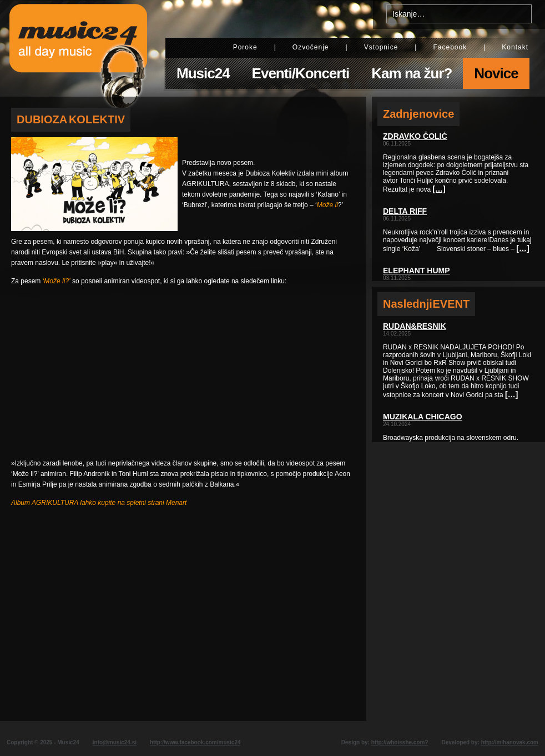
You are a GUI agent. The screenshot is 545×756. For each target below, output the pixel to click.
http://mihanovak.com (510, 742)
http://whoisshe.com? (400, 742)
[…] (439, 189)
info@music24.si (115, 742)
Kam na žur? (412, 73)
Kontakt (515, 47)
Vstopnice (381, 47)
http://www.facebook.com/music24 (195, 742)
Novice (496, 73)
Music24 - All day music (78, 48)
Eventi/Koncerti (301, 73)
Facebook (450, 47)
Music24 (203, 73)
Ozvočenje (311, 47)
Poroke (245, 47)
